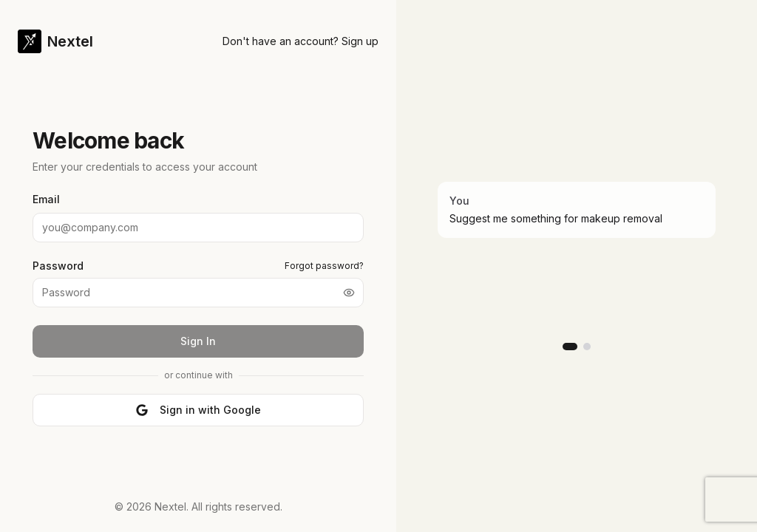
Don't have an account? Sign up (301, 41)
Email (46, 199)
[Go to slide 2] (587, 347)
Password (58, 266)
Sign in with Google (198, 410)
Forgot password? (324, 266)
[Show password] (349, 293)
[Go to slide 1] (570, 347)
